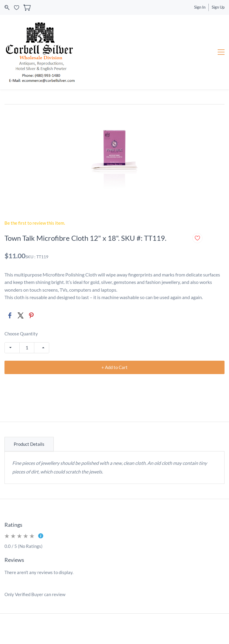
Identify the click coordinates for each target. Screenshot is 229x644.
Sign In (200, 7)
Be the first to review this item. (35, 223)
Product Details (29, 444)
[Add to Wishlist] (197, 238)
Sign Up (218, 7)
